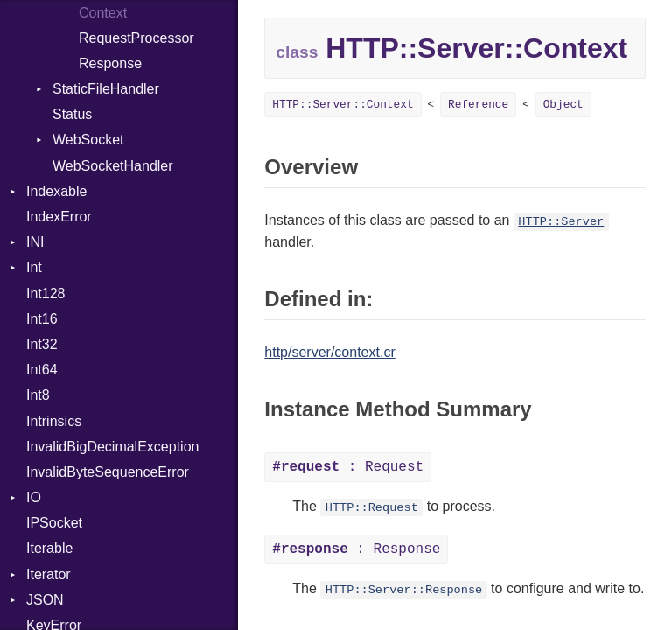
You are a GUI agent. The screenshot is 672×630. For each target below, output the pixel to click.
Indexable (56, 191)
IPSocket (54, 523)
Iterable (49, 548)
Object (563, 105)
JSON (45, 600)
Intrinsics (54, 421)
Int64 (42, 370)
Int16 (42, 319)
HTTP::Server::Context (343, 105)
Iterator (49, 574)
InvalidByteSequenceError (108, 472)
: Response (356, 549)
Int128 (45, 294)
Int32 (42, 344)
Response (110, 63)
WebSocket (88, 140)
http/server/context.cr (329, 352)
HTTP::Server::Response (404, 590)
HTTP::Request (372, 508)
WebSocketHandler (113, 166)
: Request (348, 467)
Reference (478, 105)
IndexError (59, 217)
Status (72, 114)
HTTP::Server (561, 222)
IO (34, 497)
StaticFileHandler (106, 89)
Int (34, 267)
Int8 (38, 395)
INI (35, 242)
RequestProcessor (136, 38)
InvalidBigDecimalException (112, 447)
